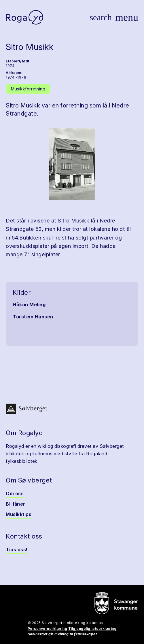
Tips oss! (17, 550)
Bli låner (16, 504)
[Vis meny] (127, 17)
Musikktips (19, 514)
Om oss (15, 493)
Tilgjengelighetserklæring (92, 629)
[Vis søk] (101, 17)
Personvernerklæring (48, 629)
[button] (72, 164)
